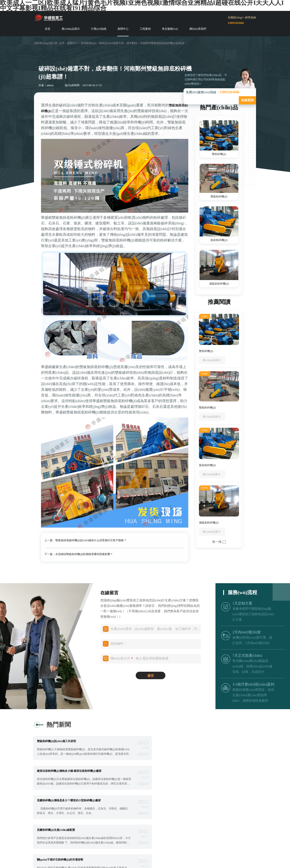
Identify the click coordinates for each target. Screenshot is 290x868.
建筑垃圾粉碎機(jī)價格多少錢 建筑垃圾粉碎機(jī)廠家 (190, 741)
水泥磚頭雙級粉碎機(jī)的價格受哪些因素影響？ (84, 554)
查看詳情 (129, 754)
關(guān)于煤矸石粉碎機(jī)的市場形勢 (62, 800)
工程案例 (145, 29)
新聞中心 (123, 29)
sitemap (236, 841)
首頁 (48, 29)
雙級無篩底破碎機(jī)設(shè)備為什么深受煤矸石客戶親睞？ (91, 540)
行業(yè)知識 (99, 29)
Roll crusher (129, 847)
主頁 (62, 43)
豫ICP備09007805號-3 (172, 841)
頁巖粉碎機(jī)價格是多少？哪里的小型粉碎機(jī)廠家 (71, 771)
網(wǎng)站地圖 (211, 841)
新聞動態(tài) (89, 43)
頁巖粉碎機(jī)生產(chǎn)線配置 (176, 771)
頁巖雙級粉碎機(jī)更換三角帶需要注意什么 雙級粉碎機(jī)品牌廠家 (196, 802)
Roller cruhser (152, 847)
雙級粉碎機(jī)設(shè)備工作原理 (58, 741)
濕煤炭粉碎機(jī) (219, 284)
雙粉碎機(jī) (219, 154)
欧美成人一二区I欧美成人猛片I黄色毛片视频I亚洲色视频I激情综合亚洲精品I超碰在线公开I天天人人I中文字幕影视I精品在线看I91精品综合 (97, 865)
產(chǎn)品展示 (71, 29)
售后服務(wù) (170, 29)
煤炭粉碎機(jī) (219, 240)
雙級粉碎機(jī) (219, 197)
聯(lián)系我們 (198, 29)
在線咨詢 (247, 100)
